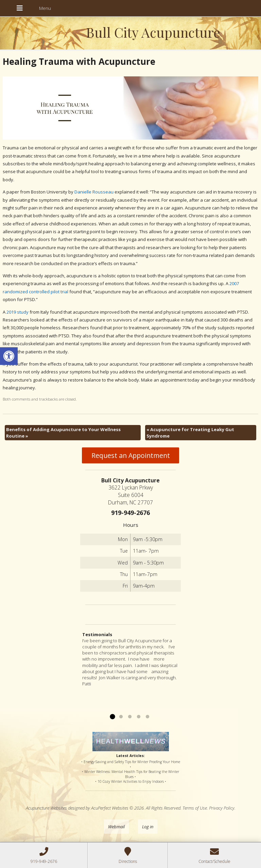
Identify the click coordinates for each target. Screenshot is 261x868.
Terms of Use (195, 808)
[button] (9, 356)
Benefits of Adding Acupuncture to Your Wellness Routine (63, 432)
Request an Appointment (131, 455)
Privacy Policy (222, 808)
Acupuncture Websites (46, 808)
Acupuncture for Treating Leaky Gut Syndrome (190, 432)
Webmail (116, 827)
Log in (148, 827)
